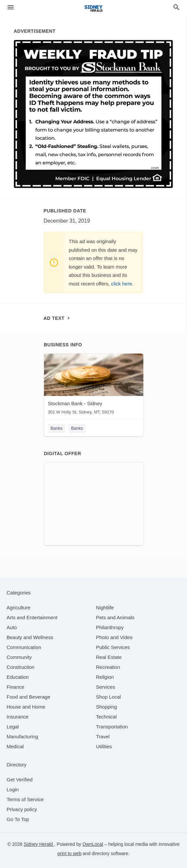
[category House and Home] (26, 707)
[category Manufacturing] (22, 737)
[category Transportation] (112, 727)
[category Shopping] (106, 707)
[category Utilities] (104, 746)
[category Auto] (12, 627)
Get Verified (20, 780)
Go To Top (18, 819)
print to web (70, 853)
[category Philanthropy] (110, 627)
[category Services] (106, 687)
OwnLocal (93, 844)
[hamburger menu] (11, 7)
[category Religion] (105, 677)
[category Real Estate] (109, 657)
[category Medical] (15, 746)
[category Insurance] (18, 717)
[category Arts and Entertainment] (32, 617)
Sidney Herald (39, 844)
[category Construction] (21, 667)
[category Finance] (15, 687)
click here (122, 284)
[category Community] (19, 657)
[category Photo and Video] (114, 637)
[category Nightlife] (105, 608)
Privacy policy (22, 809)
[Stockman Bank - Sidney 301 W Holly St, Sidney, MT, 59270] (94, 386)
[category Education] (18, 677)
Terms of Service (25, 799)
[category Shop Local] (108, 697)
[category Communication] (24, 647)
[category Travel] (103, 737)
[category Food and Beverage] (28, 697)
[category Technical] (106, 717)
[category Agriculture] (19, 608)
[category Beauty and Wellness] (30, 637)
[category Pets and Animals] (115, 617)
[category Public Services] (113, 647)
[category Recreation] (108, 667)
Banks (57, 428)
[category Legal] (13, 727)
